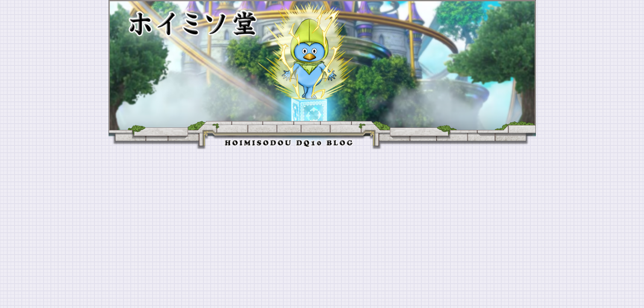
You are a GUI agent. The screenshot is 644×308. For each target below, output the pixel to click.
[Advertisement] (322, 213)
